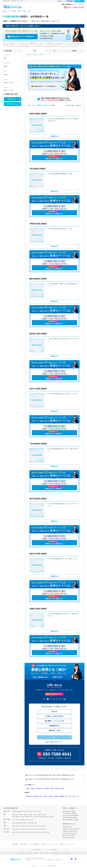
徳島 (36, 829)
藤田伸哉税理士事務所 (38, 279)
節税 (40, 796)
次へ (54, 737)
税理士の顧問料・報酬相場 (69, 811)
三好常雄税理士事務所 (38, 444)
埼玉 (31, 817)
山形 (37, 811)
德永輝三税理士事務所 (38, 334)
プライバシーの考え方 (44, 853)
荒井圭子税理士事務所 (38, 389)
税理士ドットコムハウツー (67, 844)
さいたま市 (35, 817)
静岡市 (25, 823)
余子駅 (62, 789)
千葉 (40, 817)
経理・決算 (68, 796)
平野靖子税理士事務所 (38, 224)
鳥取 (27, 829)
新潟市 (23, 820)
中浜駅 (52, 789)
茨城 (47, 817)
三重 (35, 823)
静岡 (21, 823)
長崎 (29, 832)
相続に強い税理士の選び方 (69, 835)
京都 (24, 826)
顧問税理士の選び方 (67, 827)
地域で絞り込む (12, 99)
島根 (30, 829)
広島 (20, 829)
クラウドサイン (43, 866)
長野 (16, 820)
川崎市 (22, 817)
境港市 (33, 789)
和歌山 (44, 826)
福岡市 (17, 832)
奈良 (40, 826)
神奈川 (14, 817)
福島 (40, 811)
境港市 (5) (35, 55)
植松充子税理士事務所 (38, 554)
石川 (26, 820)
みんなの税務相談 (34, 844)
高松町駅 (57, 789)
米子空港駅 (46, 789)
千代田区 (30, 814)
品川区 (44, 814)
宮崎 (41, 832)
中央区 (35, 814)
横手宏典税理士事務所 (38, 499)
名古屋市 (17, 823)
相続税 (57, 796)
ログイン (60, 1)
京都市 (27, 826)
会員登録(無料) (69, 1)
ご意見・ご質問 (21, 853)
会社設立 (45, 796)
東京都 (14, 814)
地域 (35, 51)
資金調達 (36, 796)
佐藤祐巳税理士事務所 (38, 609)
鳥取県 (31, 43)
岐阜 (33, 823)
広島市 (24, 829)
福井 (32, 820)
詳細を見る (54, 136)
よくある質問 (29, 853)
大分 (38, 832)
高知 (45, 829)
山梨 (13, 820)
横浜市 (18, 817)
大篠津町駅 (39, 789)
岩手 (24, 811)
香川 (39, 829)
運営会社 (67, 853)
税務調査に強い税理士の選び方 (70, 831)
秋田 (34, 811)
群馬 (53, 817)
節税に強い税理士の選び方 (69, 837)
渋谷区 (25, 814)
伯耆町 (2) (41, 55)
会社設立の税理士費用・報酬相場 (70, 815)
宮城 (27, 811)
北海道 (14, 811)
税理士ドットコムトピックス (49, 844)
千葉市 (43, 817)
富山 (29, 820)
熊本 (31, 832)
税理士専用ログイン (79, 1)
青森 (21, 811)
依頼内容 (74, 51)
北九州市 (22, 832)
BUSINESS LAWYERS (52, 866)
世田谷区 (39, 814)
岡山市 (17, 829)
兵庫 (31, 826)
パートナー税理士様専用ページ (36, 850)
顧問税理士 (29, 796)
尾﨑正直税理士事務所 (38, 114)
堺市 (21, 826)
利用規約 (36, 853)
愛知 (13, 823)
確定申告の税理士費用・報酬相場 (70, 820)
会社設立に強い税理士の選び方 (70, 833)
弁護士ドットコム (35, 866)
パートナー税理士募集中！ (52, 850)
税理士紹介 (15, 844)
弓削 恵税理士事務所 (37, 169)
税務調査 (62, 796)
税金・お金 (75, 796)
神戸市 (34, 826)
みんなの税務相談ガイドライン (57, 853)
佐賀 (26, 832)
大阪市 (17, 826)
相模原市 (27, 817)
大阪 (13, 826)
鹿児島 (45, 832)
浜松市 (29, 823)
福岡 (13, 832)
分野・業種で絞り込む (12, 104)
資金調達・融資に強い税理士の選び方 (72, 829)
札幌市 (18, 811)
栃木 (50, 817)
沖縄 (48, 832)
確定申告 (51, 796)
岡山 (13, 829)
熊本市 (35, 832)
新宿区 (21, 814)
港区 (17, 814)
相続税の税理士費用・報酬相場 (70, 817)
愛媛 (42, 829)
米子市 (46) (29, 55)
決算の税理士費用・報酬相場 (69, 813)
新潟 (19, 820)
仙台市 (31, 811)
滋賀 (38, 826)
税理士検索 (24, 844)
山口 (33, 829)
